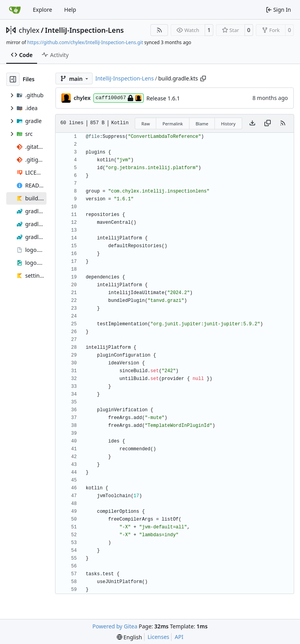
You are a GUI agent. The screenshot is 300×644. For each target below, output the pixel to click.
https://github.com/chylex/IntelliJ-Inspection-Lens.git (85, 42)
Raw (146, 124)
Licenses (159, 637)
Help (70, 10)
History (228, 124)
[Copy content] (268, 123)
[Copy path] (203, 78)
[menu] (129, 637)
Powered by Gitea (115, 626)
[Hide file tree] (13, 79)
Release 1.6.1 (163, 98)
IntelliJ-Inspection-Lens (84, 30)
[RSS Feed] (159, 30)
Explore (42, 10)
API (179, 637)
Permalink (173, 124)
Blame (202, 124)
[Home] (15, 10)
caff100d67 (119, 98)
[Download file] (252, 123)
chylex (29, 30)
